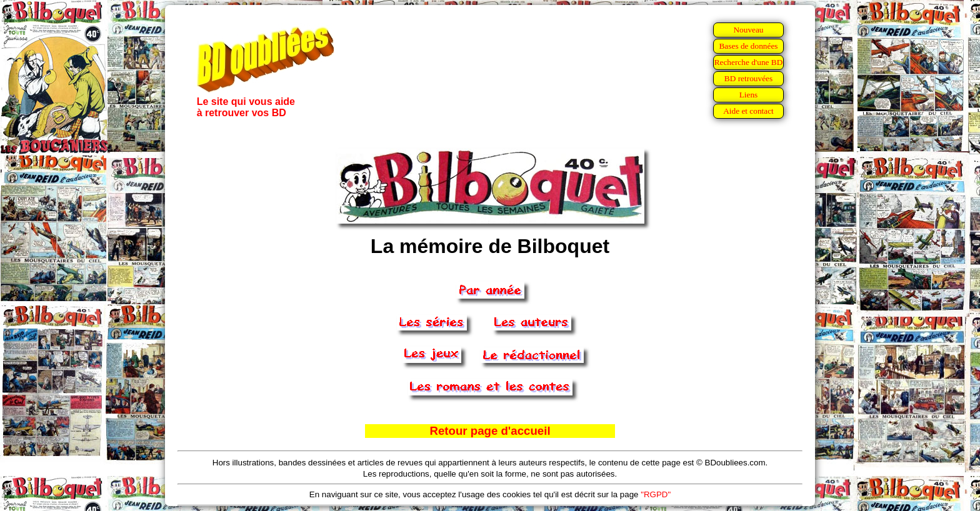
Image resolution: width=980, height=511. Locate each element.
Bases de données (748, 46)
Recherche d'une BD (749, 62)
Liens (749, 95)
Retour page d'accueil (490, 431)
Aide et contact (748, 111)
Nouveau (748, 30)
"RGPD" (656, 494)
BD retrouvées (748, 78)
